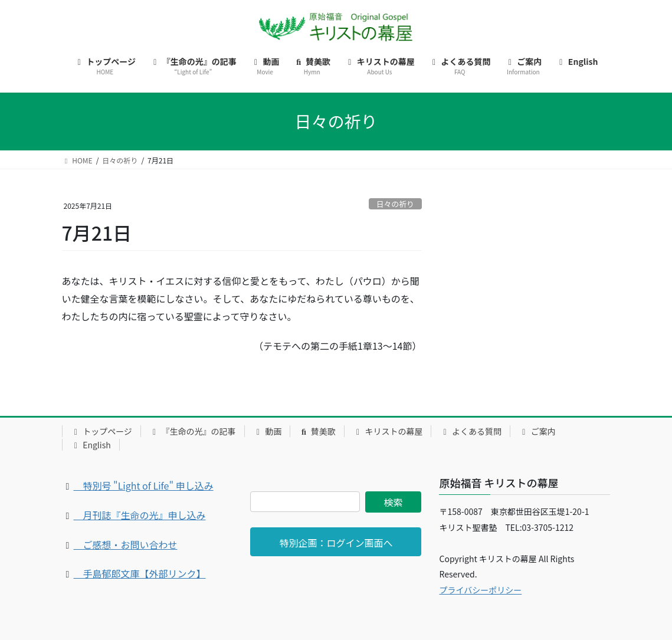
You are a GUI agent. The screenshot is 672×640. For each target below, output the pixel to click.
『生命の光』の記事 (193, 431)
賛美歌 (317, 431)
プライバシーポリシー (480, 590)
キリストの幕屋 (388, 431)
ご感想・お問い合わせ (126, 544)
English (91, 445)
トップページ (101, 431)
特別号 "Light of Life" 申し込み (144, 485)
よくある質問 (471, 431)
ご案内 (537, 431)
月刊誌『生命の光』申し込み (140, 515)
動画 (268, 431)
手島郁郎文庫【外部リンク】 (140, 573)
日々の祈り (395, 204)
